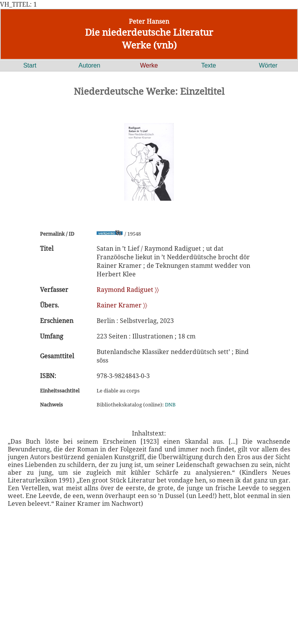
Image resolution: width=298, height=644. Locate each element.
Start (30, 65)
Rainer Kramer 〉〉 (122, 305)
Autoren (89, 65)
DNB (170, 404)
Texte (208, 65)
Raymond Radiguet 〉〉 (128, 290)
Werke (149, 65)
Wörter (268, 65)
